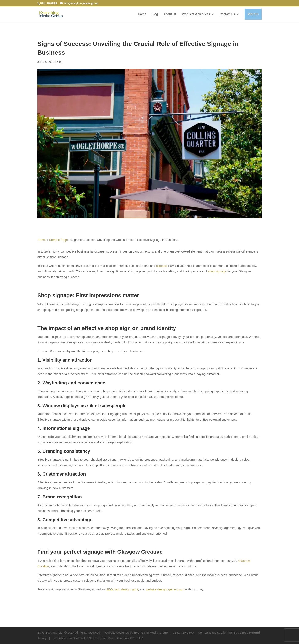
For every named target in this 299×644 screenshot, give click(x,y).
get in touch (176, 589)
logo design (122, 589)
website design (156, 589)
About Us (170, 14)
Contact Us (227, 14)
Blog (155, 14)
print (135, 589)
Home (142, 14)
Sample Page (59, 240)
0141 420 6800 (49, 3)
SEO (109, 589)
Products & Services (196, 14)
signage (162, 266)
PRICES (253, 14)
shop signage (217, 271)
